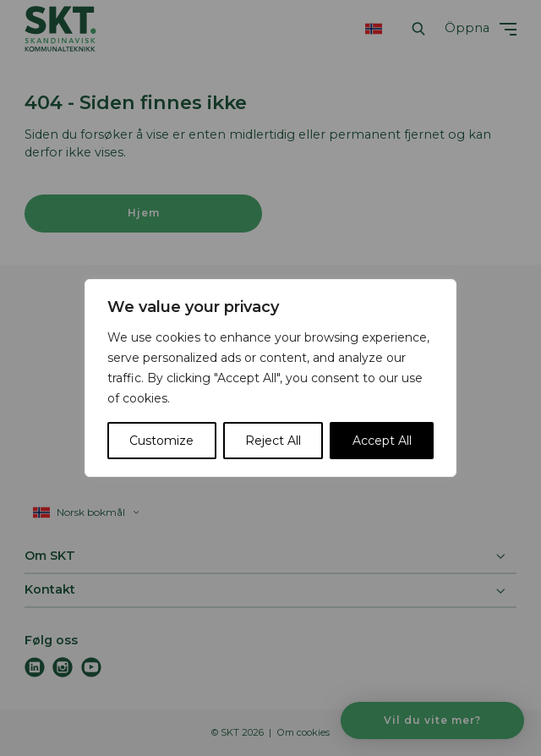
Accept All (382, 441)
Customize (161, 441)
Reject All (273, 441)
